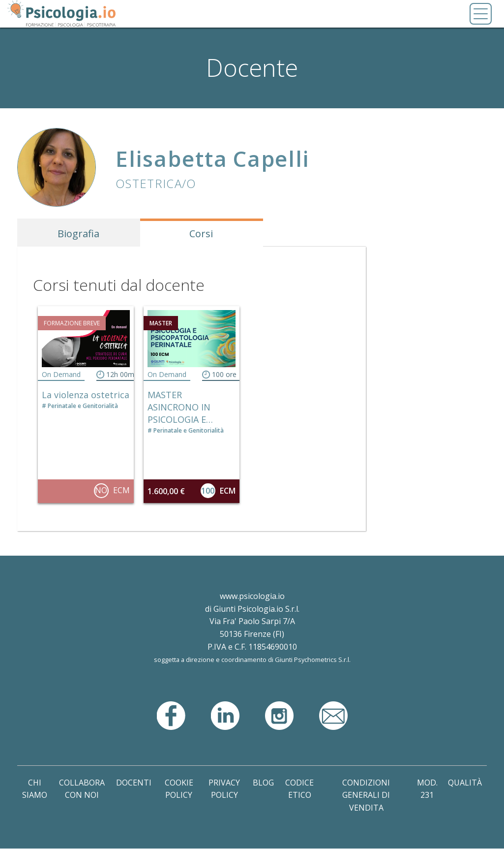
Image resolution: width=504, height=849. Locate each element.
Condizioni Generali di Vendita (366, 795)
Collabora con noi (82, 789)
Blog (263, 783)
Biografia (78, 234)
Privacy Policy (224, 789)
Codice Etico (299, 789)
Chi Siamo (35, 789)
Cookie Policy (179, 789)
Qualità (465, 783)
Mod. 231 (427, 789)
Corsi (201, 234)
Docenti (134, 783)
